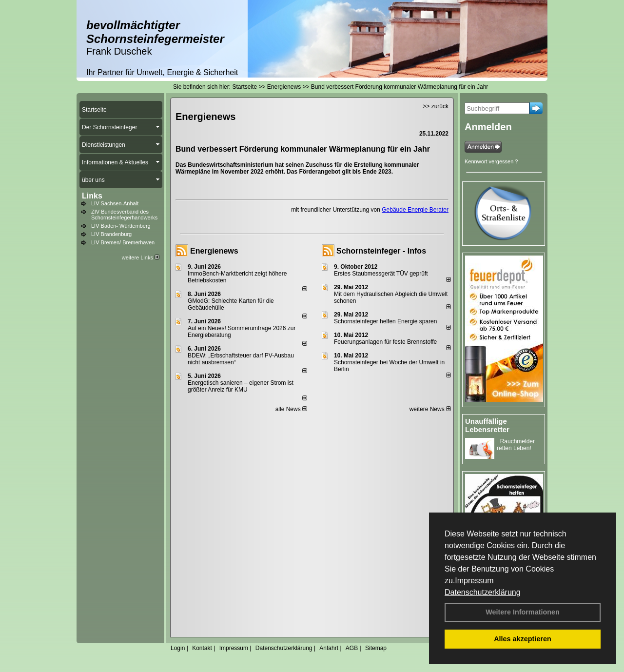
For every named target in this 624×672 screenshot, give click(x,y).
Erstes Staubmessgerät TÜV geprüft (381, 274)
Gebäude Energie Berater (415, 210)
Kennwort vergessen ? (491, 161)
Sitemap (376, 648)
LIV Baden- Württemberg (121, 226)
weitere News (430, 409)
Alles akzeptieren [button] (523, 639)
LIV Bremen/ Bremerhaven (123, 242)
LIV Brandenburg (111, 234)
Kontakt (202, 648)
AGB (352, 648)
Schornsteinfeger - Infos (381, 251)
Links (92, 196)
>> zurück (436, 106)
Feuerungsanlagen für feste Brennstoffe (385, 342)
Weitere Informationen (523, 612)
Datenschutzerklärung (483, 592)
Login (178, 648)
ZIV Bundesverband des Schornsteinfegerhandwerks (124, 215)
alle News (291, 409)
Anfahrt (329, 648)
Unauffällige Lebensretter (487, 425)
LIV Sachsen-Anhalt (115, 203)
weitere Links (141, 257)
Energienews (214, 251)
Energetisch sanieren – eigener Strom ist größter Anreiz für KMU (241, 386)
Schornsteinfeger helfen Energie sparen (385, 321)
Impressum (474, 581)
